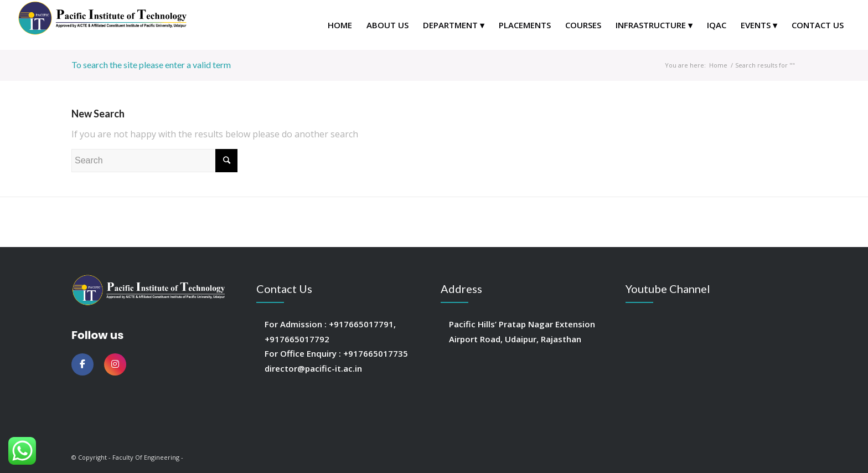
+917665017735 (376, 353)
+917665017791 (361, 324)
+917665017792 (297, 339)
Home (718, 65)
